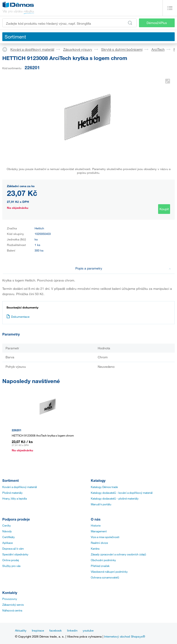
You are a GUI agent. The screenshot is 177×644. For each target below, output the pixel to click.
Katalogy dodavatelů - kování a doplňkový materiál (122, 493)
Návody (7, 531)
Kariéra (95, 548)
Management (99, 531)
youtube (88, 630)
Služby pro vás (11, 566)
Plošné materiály (12, 493)
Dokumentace (18, 317)
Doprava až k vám (13, 548)
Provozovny (10, 599)
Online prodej (11, 560)
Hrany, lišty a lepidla (15, 498)
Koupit (164, 209)
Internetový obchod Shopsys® (125, 636)
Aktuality (21, 630)
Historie (96, 525)
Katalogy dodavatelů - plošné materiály (115, 498)
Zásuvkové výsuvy (78, 49)
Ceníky (7, 525)
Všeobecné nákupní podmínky (109, 572)
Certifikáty (9, 537)
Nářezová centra (12, 610)
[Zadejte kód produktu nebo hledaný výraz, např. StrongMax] (69, 23)
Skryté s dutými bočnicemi (122, 49)
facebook (56, 630)
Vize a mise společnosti (105, 537)
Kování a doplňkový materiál (32, 49)
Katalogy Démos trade (104, 487)
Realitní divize (99, 543)
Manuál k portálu (101, 504)
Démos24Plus (157, 23)
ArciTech (158, 49)
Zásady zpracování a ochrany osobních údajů (118, 554)
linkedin (72, 630)
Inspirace (38, 630)
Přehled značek (100, 566)
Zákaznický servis (13, 605)
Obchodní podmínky (103, 560)
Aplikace (7, 543)
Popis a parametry (123, 268)
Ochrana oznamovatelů (105, 577)
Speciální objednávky (15, 554)
